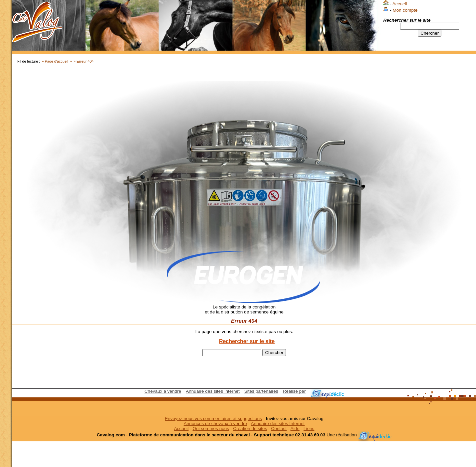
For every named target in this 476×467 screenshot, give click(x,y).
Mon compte (405, 10)
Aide (295, 429)
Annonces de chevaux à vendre (215, 424)
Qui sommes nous (211, 429)
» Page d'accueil (55, 61)
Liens (309, 429)
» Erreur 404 (84, 61)
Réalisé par (294, 391)
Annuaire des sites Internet (213, 391)
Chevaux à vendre (163, 391)
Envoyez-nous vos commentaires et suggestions (213, 419)
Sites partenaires (261, 391)
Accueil (400, 4)
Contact (279, 429)
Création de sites (250, 429)
